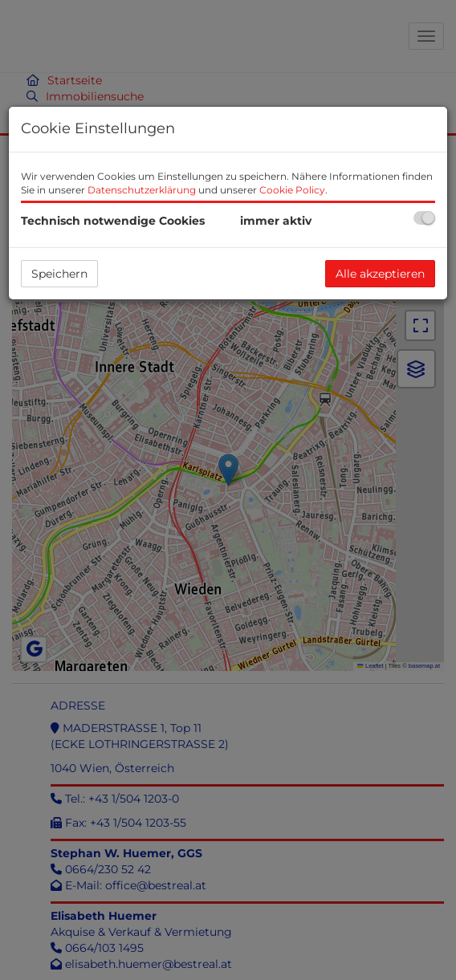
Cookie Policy (292, 190)
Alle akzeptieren (380, 274)
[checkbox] (424, 218)
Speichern (59, 274)
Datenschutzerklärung (142, 190)
